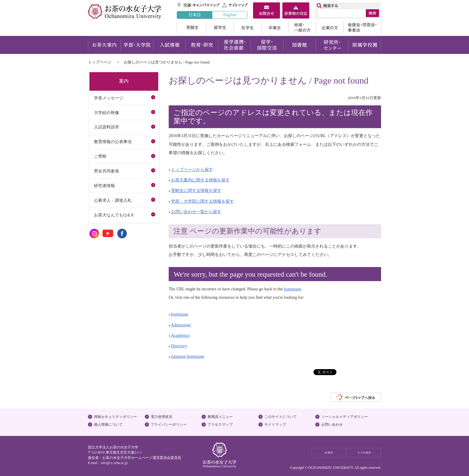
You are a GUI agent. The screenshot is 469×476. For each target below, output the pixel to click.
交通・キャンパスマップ (199, 5)
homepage (293, 289)
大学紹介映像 (106, 113)
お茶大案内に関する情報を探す (200, 180)
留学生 (220, 28)
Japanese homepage (188, 356)
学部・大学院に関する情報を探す (202, 201)
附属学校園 (365, 45)
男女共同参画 (106, 171)
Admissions (181, 325)
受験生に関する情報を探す (196, 190)
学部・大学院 (137, 45)
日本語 (195, 15)
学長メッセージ (109, 98)
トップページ (100, 62)
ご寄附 (100, 156)
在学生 (247, 28)
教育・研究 (202, 45)
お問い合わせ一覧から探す (196, 212)
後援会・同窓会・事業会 (362, 28)
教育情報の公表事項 (113, 142)
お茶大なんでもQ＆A (114, 215)
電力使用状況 (162, 417)
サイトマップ (235, 5)
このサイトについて (281, 417)
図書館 (300, 45)
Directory (179, 346)
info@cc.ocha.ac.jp (114, 463)
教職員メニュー (220, 417)
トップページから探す (192, 169)
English (230, 15)
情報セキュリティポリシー (115, 417)
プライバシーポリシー (169, 425)
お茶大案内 (104, 45)
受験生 (191, 28)
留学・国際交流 (267, 45)
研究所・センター (332, 45)
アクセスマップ (220, 425)
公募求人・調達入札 (113, 200)
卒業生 (275, 28)
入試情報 (169, 45)
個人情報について (108, 425)
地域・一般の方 (302, 28)
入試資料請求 (106, 127)
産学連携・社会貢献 (234, 45)
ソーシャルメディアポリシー (345, 417)
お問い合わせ (332, 425)
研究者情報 (104, 186)
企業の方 (330, 28)
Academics (181, 335)
